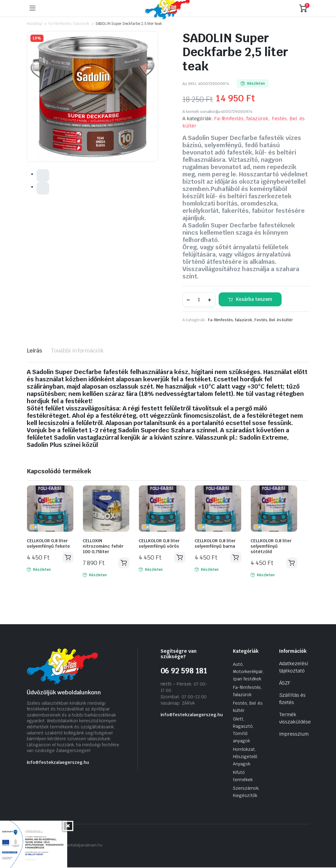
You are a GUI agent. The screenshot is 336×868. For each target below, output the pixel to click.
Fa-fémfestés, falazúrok (69, 24)
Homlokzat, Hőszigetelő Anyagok (245, 757)
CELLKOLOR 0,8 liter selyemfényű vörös (159, 543)
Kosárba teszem (254, 299)
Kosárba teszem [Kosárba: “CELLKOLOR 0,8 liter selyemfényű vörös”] (180, 558)
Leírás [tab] (35, 351)
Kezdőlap (35, 24)
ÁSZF (285, 684)
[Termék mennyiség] (199, 300)
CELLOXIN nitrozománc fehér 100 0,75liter (103, 546)
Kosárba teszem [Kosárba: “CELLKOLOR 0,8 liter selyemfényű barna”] (236, 558)
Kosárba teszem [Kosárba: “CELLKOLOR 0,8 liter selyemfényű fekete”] (68, 558)
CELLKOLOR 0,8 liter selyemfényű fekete (48, 543)
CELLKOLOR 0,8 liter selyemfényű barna (215, 543)
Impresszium (294, 735)
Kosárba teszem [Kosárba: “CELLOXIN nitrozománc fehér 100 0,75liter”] (124, 563)
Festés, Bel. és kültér (274, 320)
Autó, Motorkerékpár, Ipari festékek (248, 672)
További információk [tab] (77, 351)
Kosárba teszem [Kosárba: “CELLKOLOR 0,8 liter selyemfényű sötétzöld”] (292, 563)
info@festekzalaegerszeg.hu (58, 763)
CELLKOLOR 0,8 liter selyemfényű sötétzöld (271, 546)
